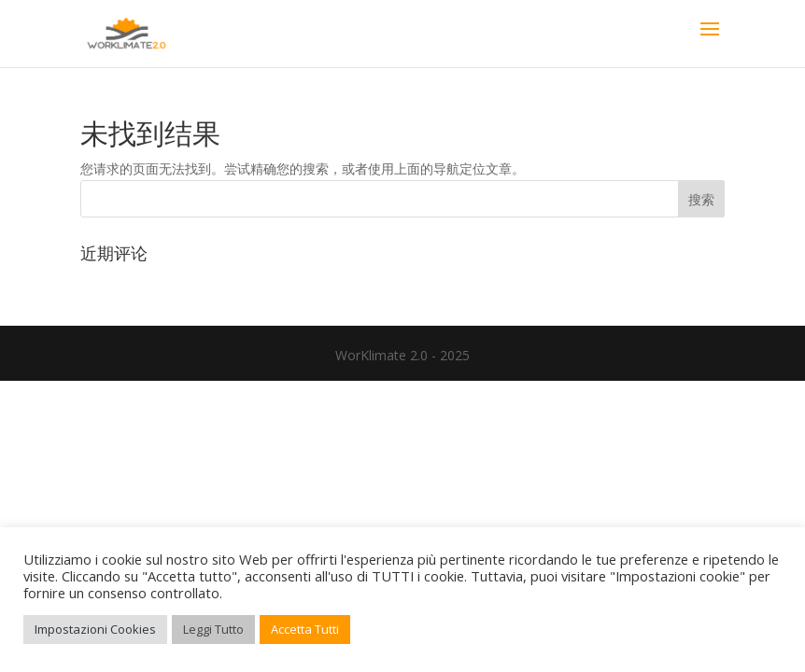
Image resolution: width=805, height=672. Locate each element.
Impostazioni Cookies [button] (95, 629)
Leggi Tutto (213, 629)
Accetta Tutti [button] (305, 629)
